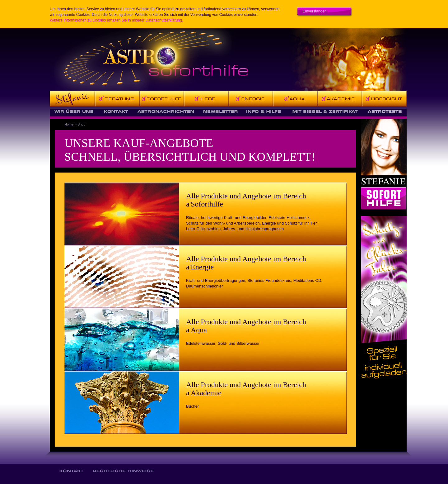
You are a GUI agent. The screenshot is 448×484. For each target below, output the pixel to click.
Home (69, 124)
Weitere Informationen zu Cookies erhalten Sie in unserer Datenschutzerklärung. (116, 20)
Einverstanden (315, 11)
